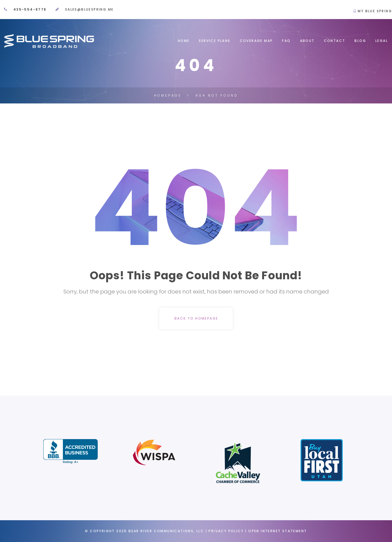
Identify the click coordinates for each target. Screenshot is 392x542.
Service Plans (215, 41)
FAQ (286, 41)
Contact (335, 41)
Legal (382, 41)
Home (184, 41)
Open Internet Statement (278, 531)
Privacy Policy (226, 531)
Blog (360, 41)
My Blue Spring (374, 11)
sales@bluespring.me (89, 9)
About (307, 41)
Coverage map (256, 41)
